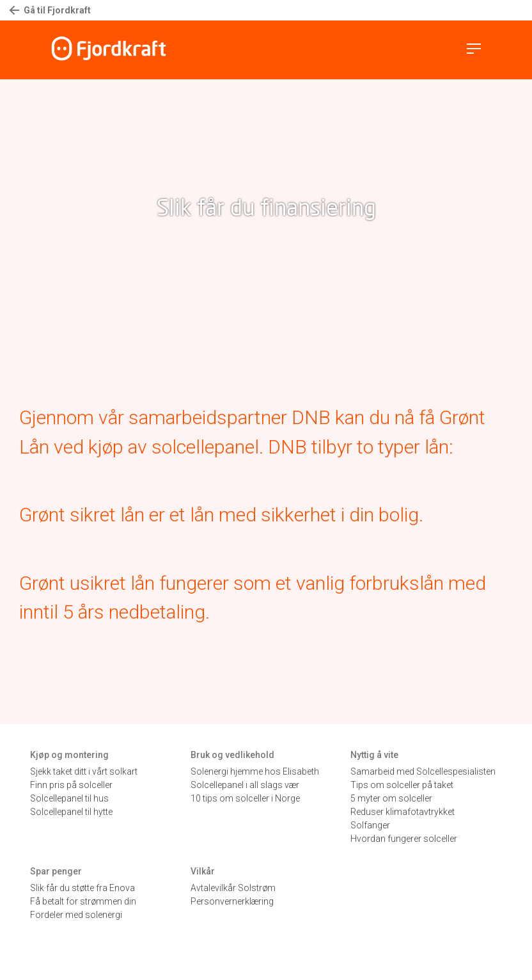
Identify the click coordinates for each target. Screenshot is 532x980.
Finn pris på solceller (71, 785)
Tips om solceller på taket (402, 785)
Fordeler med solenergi (76, 915)
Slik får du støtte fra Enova (82, 888)
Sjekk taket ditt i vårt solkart (84, 771)
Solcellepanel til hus (69, 798)
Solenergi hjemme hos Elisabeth (255, 771)
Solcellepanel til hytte (71, 812)
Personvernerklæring (232, 901)
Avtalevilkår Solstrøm (233, 888)
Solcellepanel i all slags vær (245, 785)
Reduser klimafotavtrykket (403, 812)
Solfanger (370, 825)
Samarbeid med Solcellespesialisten (423, 771)
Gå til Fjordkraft (51, 10)
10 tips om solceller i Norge (245, 798)
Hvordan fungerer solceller (404, 839)
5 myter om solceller (391, 798)
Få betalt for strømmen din (83, 901)
